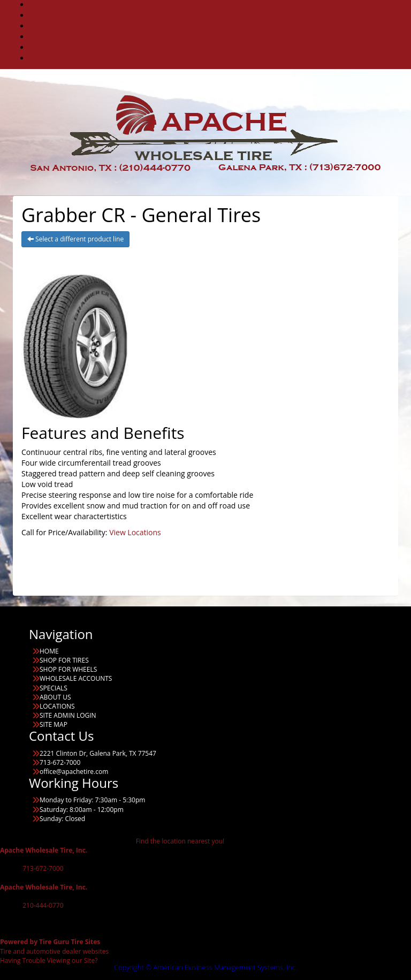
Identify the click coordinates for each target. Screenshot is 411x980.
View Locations (135, 532)
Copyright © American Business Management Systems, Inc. (206, 967)
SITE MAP (54, 724)
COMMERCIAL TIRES (216, 15)
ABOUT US (216, 47)
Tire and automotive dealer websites (54, 946)
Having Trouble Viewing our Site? (49, 960)
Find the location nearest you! (180, 841)
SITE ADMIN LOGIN (68, 715)
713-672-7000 (43, 868)
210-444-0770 (43, 905)
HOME (49, 651)
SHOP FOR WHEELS (68, 669)
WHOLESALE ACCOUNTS (216, 26)
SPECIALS (216, 37)
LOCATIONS (216, 58)
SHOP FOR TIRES (64, 660)
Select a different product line (75, 239)
